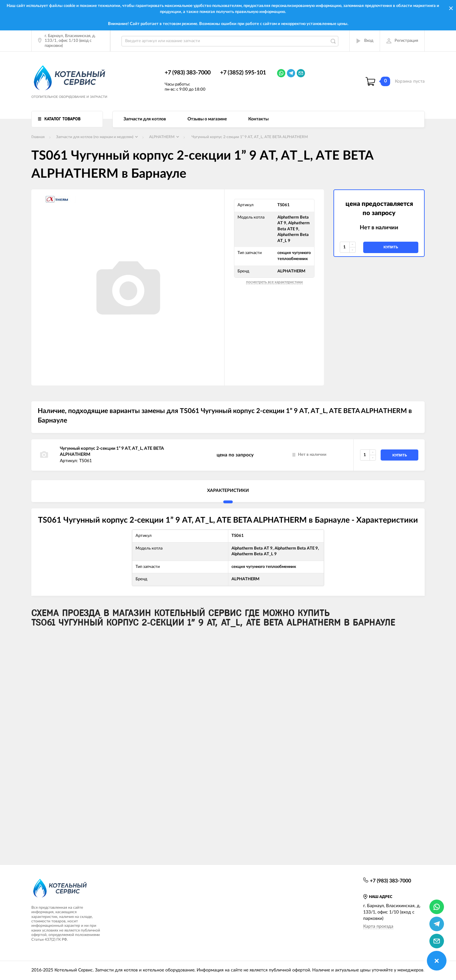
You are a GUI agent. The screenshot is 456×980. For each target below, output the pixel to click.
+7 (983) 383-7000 (188, 73)
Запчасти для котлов (145, 119)
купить (391, 247)
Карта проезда (378, 926)
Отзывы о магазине (207, 119)
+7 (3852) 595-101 (243, 73)
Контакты (258, 119)
